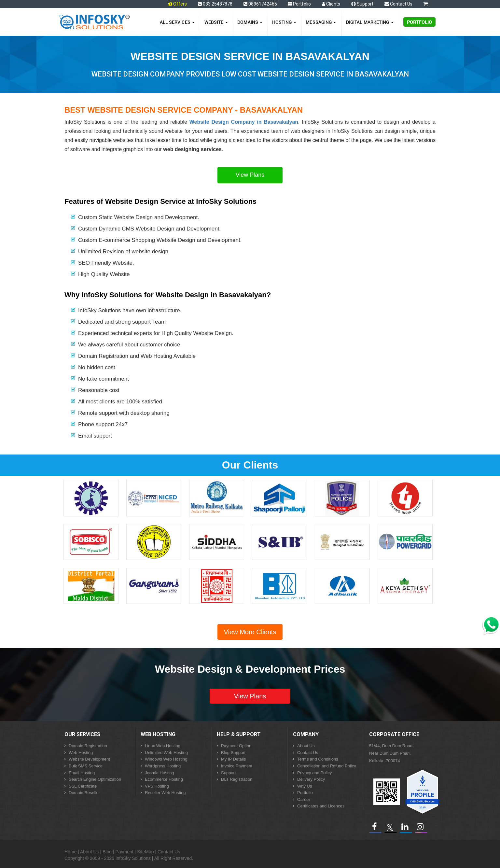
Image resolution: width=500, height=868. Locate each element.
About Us (306, 746)
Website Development (89, 759)
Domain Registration (88, 746)
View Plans (250, 175)
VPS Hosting (157, 786)
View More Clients (250, 632)
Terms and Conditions (318, 759)
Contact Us (398, 4)
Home (70, 852)
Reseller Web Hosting (165, 793)
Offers (180, 4)
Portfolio (299, 4)
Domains (250, 22)
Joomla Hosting (160, 773)
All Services (177, 22)
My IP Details (233, 759)
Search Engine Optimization (95, 779)
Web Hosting (81, 753)
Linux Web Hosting (163, 746)
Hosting (284, 22)
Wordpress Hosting (163, 766)
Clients (331, 4)
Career (304, 799)
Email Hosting (82, 773)
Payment (124, 852)
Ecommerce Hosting (164, 779)
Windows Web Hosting (166, 759)
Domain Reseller (84, 793)
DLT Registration (237, 779)
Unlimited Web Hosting (166, 753)
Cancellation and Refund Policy (327, 766)
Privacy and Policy (314, 773)
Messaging (321, 22)
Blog (107, 852)
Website (216, 22)
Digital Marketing (370, 22)
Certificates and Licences (321, 806)
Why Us (305, 786)
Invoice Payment (237, 766)
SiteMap (145, 852)
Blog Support (233, 753)
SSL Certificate (83, 786)
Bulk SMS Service (86, 766)
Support (362, 4)
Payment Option (236, 746)
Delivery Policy (311, 779)
